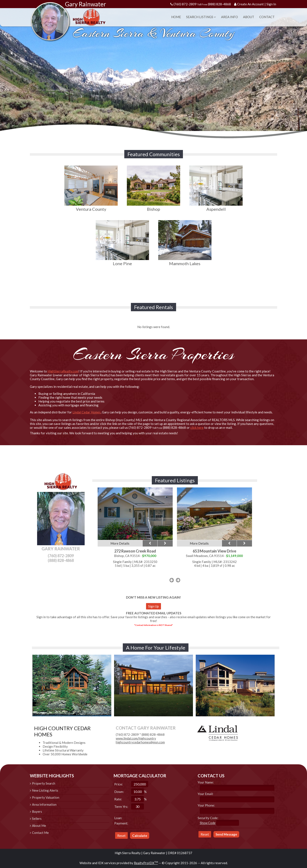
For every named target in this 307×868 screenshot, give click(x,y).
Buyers (37, 811)
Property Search (44, 783)
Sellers (37, 819)
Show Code (208, 823)
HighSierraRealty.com (63, 371)
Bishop (153, 206)
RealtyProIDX (146, 863)
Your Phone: (206, 805)
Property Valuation (46, 797)
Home (176, 17)
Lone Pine (122, 261)
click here (197, 427)
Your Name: (206, 782)
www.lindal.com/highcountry (136, 738)
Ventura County (91, 206)
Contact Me (40, 833)
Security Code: (208, 818)
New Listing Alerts (45, 790)
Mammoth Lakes (185, 261)
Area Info (230, 17)
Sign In (271, 4)
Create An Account (250, 4)
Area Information (44, 804)
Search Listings (201, 17)
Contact (267, 17)
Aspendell (216, 206)
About (249, 17)
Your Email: (206, 794)
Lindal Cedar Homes (87, 412)
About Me (39, 826)
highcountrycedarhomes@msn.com (140, 742)
